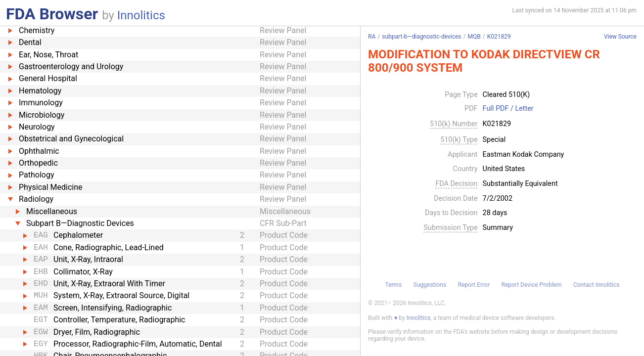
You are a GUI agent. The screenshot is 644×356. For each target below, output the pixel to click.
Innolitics (141, 15)
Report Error (474, 285)
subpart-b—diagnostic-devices (421, 37)
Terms (394, 285)
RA (372, 37)
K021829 (499, 37)
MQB (474, 37)
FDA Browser (52, 14)
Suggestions (430, 285)
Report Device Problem (531, 285)
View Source (620, 37)
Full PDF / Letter (508, 109)
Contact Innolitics (596, 285)
